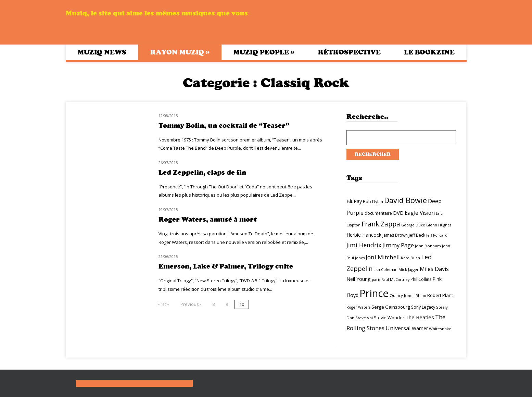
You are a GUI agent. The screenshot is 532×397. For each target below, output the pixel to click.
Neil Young (359, 279)
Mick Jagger (409, 270)
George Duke (413, 225)
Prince (374, 293)
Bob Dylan (373, 202)
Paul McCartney (395, 280)
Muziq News (102, 52)
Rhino (421, 296)
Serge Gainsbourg (391, 307)
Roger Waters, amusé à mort (208, 219)
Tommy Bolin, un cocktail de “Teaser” (224, 126)
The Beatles (420, 317)
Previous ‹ (191, 304)
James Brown (395, 235)
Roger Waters (358, 307)
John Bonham (428, 246)
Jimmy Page (398, 245)
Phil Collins (421, 279)
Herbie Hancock (364, 235)
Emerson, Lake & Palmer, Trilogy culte (226, 266)
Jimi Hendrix (364, 245)
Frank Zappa (381, 224)
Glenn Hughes (439, 225)
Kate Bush (410, 258)
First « (163, 304)
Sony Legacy (423, 307)
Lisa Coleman (385, 270)
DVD (398, 213)
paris (376, 280)
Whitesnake (440, 329)
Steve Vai (364, 318)
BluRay (354, 201)
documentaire (378, 213)
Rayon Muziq (180, 52)
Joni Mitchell (383, 257)
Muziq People (264, 52)
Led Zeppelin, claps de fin (202, 172)
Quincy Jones (402, 295)
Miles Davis (434, 269)
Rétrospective (349, 52)
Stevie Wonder (389, 318)
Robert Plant (440, 295)
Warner (420, 328)
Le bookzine (429, 52)
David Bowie (406, 200)
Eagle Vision (420, 213)
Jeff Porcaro (437, 235)
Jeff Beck (417, 235)
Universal (398, 328)
